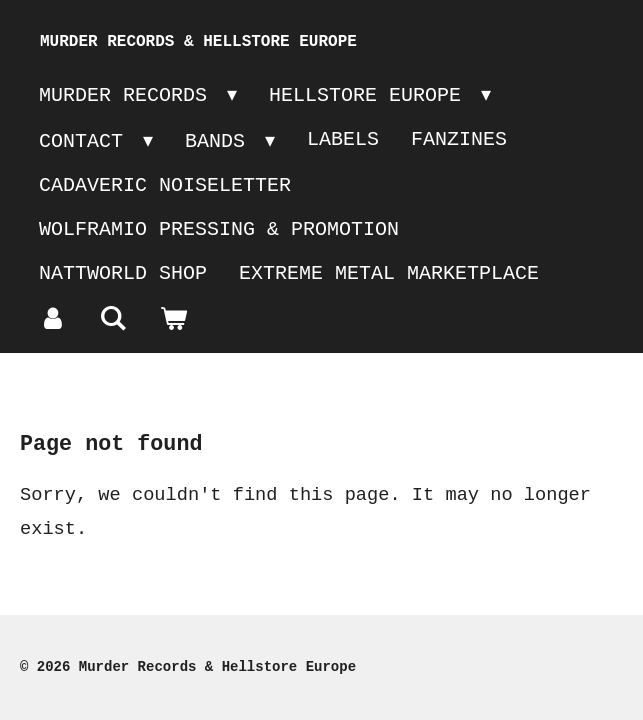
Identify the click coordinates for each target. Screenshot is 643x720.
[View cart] (173, 320)
